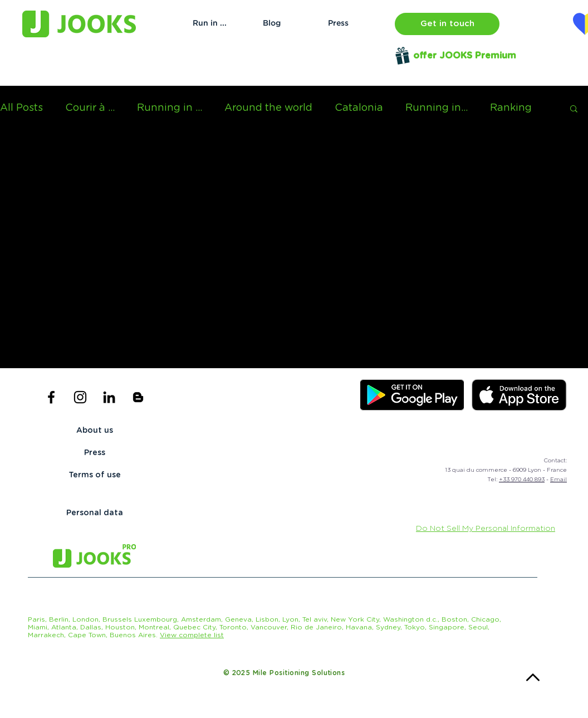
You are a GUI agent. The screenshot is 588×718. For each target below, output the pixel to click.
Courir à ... (90, 108)
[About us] (95, 431)
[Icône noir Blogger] (138, 397)
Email (558, 480)
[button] (447, 24)
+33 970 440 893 (522, 480)
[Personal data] (95, 514)
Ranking (511, 108)
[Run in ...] (210, 24)
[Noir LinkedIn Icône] (109, 397)
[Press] (338, 24)
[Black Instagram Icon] (80, 397)
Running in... (437, 108)
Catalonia (359, 108)
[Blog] (271, 24)
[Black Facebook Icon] (51, 397)
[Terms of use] (95, 476)
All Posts (21, 108)
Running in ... (170, 108)
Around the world (268, 108)
